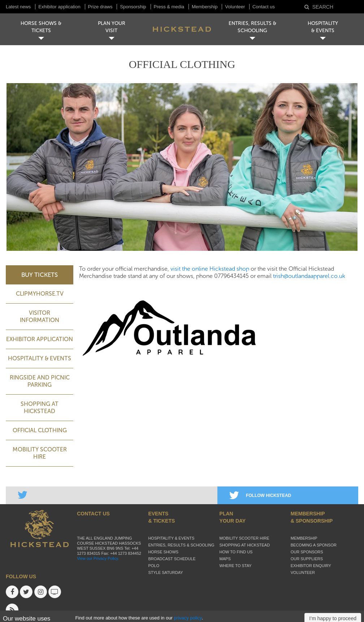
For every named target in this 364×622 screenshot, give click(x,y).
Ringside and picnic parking (40, 381)
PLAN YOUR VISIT (112, 27)
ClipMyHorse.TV (40, 294)
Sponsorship (133, 7)
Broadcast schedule (172, 559)
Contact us (264, 7)
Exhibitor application (59, 7)
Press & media (169, 7)
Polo (154, 566)
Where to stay (236, 566)
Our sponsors (307, 552)
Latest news (18, 7)
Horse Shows (163, 552)
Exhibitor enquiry (311, 566)
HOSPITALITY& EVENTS (323, 27)
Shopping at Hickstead (40, 407)
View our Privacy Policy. (98, 558)
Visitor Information (40, 316)
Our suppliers (307, 559)
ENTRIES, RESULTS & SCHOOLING (252, 27)
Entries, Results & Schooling (181, 545)
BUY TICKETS (40, 275)
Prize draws (100, 7)
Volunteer (236, 7)
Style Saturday (165, 572)
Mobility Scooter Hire (40, 453)
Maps (225, 559)
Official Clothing (40, 430)
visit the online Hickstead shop (210, 269)
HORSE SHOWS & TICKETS (41, 27)
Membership (205, 7)
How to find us (236, 552)
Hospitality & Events (40, 358)
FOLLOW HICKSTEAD (260, 496)
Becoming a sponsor (314, 545)
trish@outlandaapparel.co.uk (309, 276)
